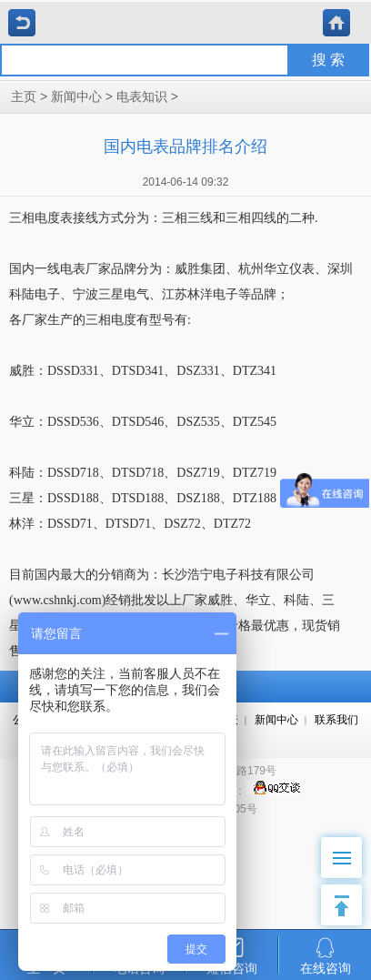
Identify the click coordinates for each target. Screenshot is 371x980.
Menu (348, 848)
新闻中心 (76, 97)
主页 (24, 97)
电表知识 (142, 97)
